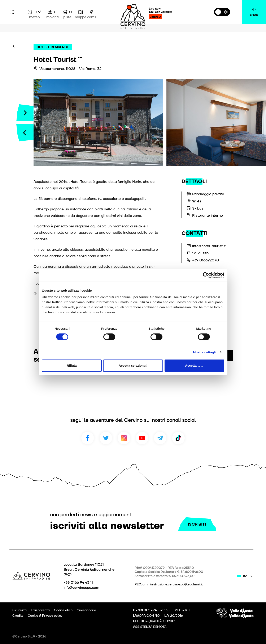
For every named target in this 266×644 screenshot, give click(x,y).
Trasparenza (40, 610)
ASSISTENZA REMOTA (150, 627)
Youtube (142, 438)
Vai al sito (200, 253)
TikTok (178, 438)
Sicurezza (19, 610)
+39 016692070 (206, 260)
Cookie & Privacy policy (45, 616)
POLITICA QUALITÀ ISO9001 (154, 621)
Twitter (106, 438)
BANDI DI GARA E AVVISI (152, 610)
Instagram (124, 438)
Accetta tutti (194, 365)
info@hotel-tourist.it (209, 246)
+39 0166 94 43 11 (78, 582)
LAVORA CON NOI (147, 616)
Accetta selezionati (133, 365)
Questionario (86, 610)
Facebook (88, 438)
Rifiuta (72, 365)
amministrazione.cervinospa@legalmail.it (173, 584)
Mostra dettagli (204, 352)
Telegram (160, 438)
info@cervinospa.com (81, 588)
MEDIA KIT (182, 610)
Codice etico (63, 610)
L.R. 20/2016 (174, 616)
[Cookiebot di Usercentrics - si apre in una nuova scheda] (206, 275)
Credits (18, 616)
